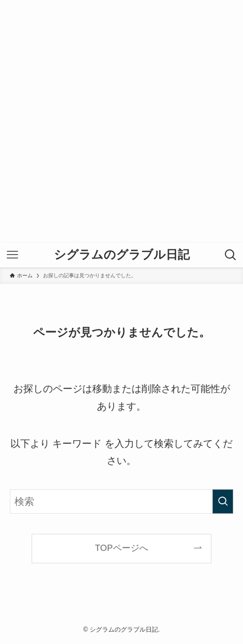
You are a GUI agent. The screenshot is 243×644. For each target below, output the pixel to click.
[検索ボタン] (231, 255)
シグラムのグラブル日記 (122, 255)
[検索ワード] (122, 502)
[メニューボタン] (12, 255)
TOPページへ (121, 548)
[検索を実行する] (223, 502)
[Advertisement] (121, 121)
